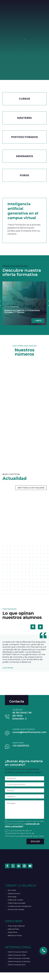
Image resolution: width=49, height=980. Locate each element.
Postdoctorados (24, 137)
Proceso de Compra (16, 909)
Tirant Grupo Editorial (16, 926)
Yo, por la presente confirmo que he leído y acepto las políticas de (24, 824)
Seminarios (24, 156)
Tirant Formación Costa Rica (19, 961)
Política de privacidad (17, 903)
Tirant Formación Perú (17, 965)
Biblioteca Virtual (15, 935)
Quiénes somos (14, 893)
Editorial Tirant (13, 929)
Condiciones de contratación (19, 906)
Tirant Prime (13, 932)
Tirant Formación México (18, 952)
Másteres (24, 118)
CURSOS (24, 99)
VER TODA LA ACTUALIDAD (31, 488)
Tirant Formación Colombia (19, 958)
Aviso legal (12, 897)
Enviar (35, 841)
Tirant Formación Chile (17, 955)
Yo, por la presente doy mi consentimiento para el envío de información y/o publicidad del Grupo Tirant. (24, 833)
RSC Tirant (12, 890)
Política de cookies (15, 900)
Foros (24, 175)
